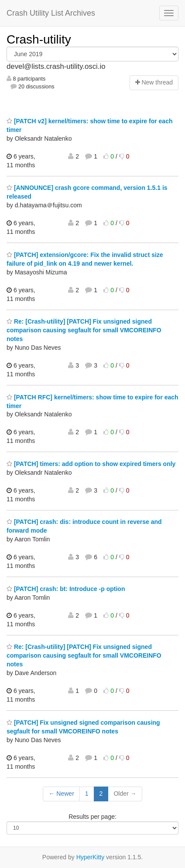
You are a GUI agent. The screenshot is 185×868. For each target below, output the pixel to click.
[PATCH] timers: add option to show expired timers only (91, 464)
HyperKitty (91, 857)
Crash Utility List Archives (51, 13)
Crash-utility (39, 39)
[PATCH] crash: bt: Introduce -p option (66, 589)
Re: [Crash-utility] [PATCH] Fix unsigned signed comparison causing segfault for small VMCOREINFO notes (84, 330)
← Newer (61, 794)
